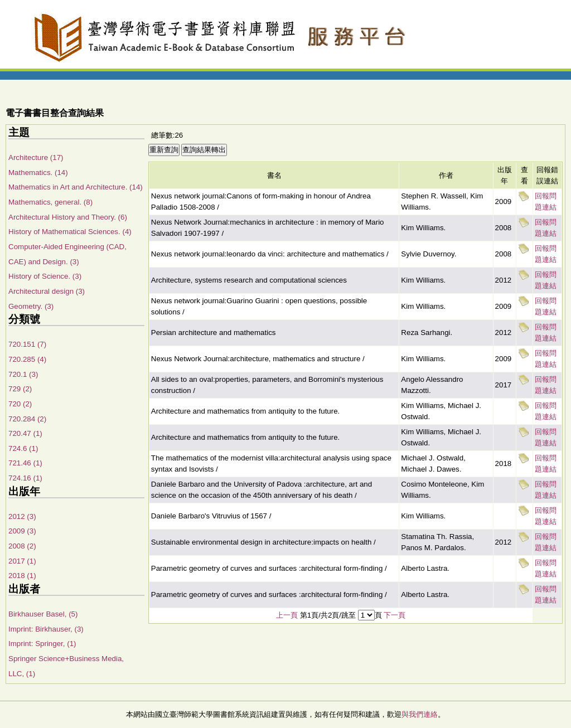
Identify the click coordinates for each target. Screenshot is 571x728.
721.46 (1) (25, 463)
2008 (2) (22, 546)
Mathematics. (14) (38, 173)
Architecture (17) (36, 157)
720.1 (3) (23, 374)
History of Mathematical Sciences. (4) (70, 232)
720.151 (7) (27, 344)
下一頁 (395, 615)
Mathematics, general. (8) (50, 202)
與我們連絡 (420, 714)
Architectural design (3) (47, 291)
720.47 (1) (25, 433)
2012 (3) (22, 516)
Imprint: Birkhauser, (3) (46, 629)
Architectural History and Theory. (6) (68, 217)
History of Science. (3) (45, 276)
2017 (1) (22, 561)
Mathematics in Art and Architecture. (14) (76, 187)
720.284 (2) (27, 419)
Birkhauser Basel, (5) (43, 614)
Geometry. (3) (31, 306)
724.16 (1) (25, 478)
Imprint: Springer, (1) (42, 644)
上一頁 (287, 615)
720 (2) (20, 404)
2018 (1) (22, 576)
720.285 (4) (27, 359)
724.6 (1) (23, 448)
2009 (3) (22, 531)
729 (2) (20, 389)
